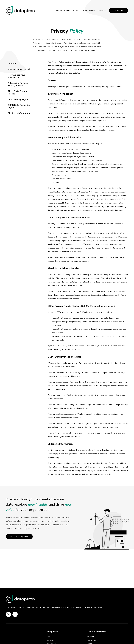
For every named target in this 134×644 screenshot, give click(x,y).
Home (49, 637)
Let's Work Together (19, 537)
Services (76, 10)
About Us (102, 10)
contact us (91, 50)
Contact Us (119, 10)
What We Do (89, 10)
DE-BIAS (91, 637)
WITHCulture (92, 640)
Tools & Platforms (62, 10)
